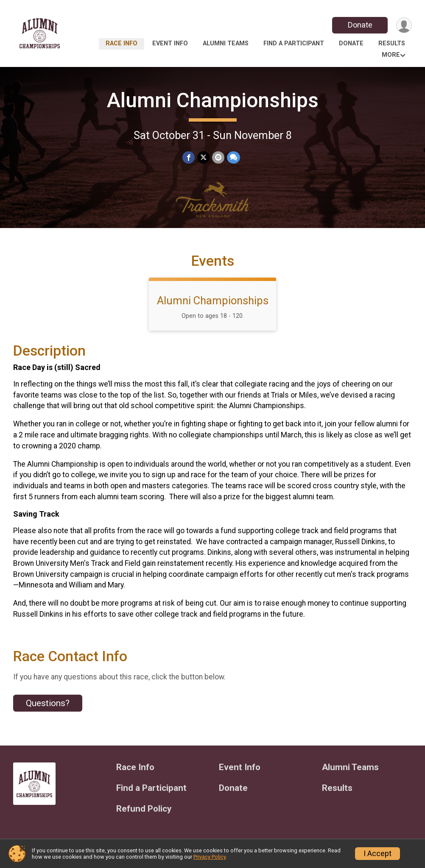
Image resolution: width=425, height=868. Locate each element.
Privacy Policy (210, 857)
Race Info (122, 43)
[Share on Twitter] (203, 157)
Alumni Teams (226, 43)
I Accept (377, 854)
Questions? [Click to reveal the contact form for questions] (48, 703)
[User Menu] (404, 25)
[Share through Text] (233, 157)
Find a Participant (294, 43)
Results (392, 43)
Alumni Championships (213, 100)
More (391, 55)
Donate (360, 25)
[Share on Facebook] (189, 157)
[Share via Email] (218, 157)
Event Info (170, 43)
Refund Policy (144, 809)
